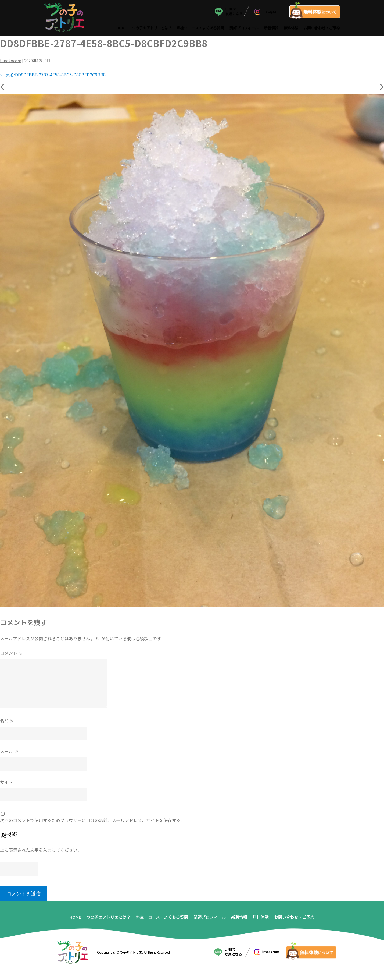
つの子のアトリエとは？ (152, 29)
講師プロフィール (244, 29)
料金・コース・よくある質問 (201, 29)
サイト (6, 784)
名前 (7, 723)
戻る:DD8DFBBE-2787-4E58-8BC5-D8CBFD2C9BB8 (53, 77)
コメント (11, 655)
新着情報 (271, 29)
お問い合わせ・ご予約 (322, 29)
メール (9, 753)
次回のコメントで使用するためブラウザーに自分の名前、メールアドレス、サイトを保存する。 (92, 822)
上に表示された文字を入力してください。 (41, 852)
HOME (122, 29)
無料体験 (291, 29)
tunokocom (11, 63)
